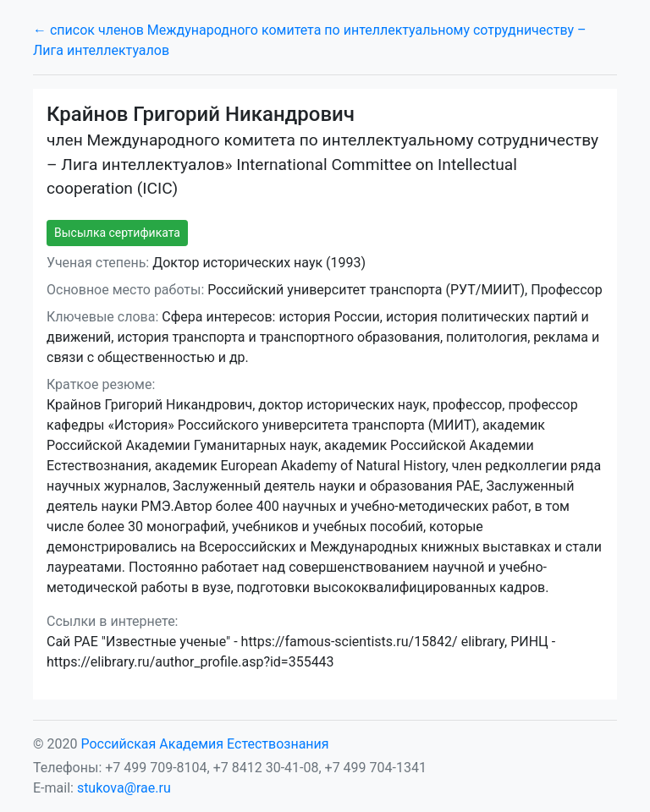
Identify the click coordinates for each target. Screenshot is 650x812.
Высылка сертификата (117, 233)
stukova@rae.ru (124, 788)
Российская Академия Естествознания (204, 744)
